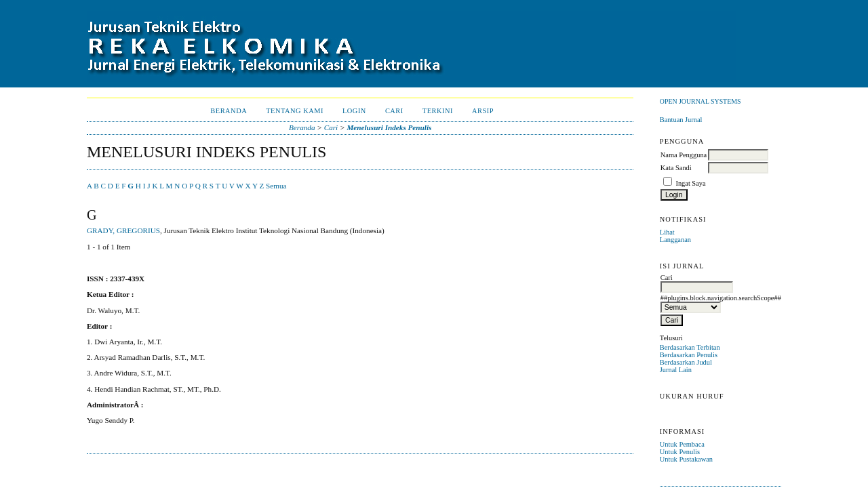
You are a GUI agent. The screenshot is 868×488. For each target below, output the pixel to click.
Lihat (667, 232)
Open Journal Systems (701, 101)
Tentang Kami (295, 111)
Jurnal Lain (676, 370)
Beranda (229, 111)
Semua (276, 186)
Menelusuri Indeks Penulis (389, 127)
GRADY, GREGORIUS (123, 230)
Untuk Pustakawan (686, 459)
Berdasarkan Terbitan (690, 347)
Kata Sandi (676, 168)
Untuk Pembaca (682, 444)
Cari (394, 111)
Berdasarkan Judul (686, 362)
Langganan (675, 240)
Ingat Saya (690, 183)
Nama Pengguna (684, 155)
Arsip (483, 111)
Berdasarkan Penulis (689, 355)
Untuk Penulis (680, 452)
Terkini (438, 111)
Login (354, 111)
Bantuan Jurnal (681, 120)
